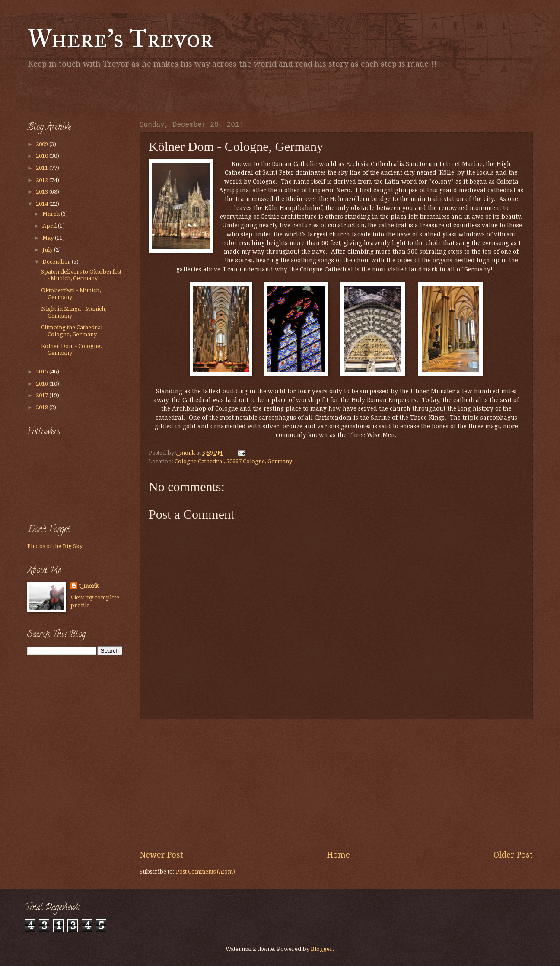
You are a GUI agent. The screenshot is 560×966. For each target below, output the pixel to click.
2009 (43, 144)
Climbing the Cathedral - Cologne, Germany (73, 331)
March (52, 214)
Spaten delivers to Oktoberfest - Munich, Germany (81, 275)
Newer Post (161, 855)
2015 (43, 371)
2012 (43, 180)
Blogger (322, 949)
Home (339, 855)
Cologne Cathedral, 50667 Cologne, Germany (233, 461)
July (48, 250)
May (49, 238)
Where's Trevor (120, 38)
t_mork (89, 586)
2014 (43, 204)
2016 (43, 384)
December (57, 262)
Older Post (513, 855)
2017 (43, 395)
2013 (43, 192)
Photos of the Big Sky (55, 546)
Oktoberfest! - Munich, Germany (71, 293)
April (50, 226)
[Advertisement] (128, 93)
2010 (43, 156)
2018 (43, 407)
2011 (43, 168)
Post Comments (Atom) (205, 872)
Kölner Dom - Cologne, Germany (71, 349)
